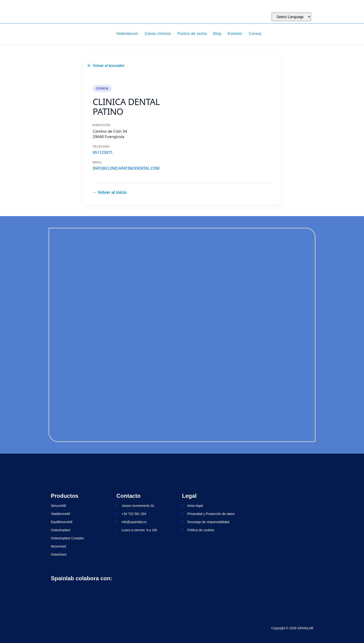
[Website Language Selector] (291, 17)
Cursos (255, 34)
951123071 (103, 152)
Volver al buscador (106, 66)
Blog (217, 34)
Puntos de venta (192, 34)
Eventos (235, 34)
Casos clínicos (158, 34)
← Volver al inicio (110, 192)
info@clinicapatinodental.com (126, 168)
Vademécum (127, 34)
